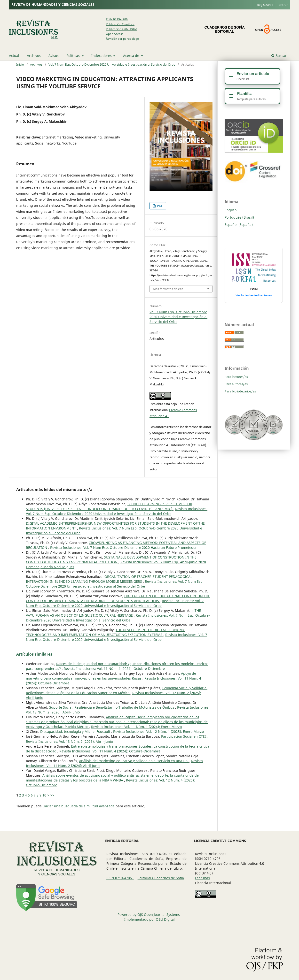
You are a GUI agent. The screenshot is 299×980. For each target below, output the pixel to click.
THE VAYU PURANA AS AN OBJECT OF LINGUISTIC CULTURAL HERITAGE (113, 613)
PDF (160, 206)
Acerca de (132, 56)
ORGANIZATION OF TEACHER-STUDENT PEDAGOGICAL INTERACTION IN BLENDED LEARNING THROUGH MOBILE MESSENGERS (109, 579)
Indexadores (102, 56)
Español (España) (239, 225)
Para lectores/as (236, 377)
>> (52, 795)
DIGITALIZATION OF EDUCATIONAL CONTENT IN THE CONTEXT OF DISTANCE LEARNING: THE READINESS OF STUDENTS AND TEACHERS (118, 598)
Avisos (54, 56)
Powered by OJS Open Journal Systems (149, 915)
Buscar (279, 56)
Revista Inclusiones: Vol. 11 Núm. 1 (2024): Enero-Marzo (136, 727)
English (231, 210)
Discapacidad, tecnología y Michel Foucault (76, 731)
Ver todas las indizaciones (254, 295)
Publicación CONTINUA (122, 29)
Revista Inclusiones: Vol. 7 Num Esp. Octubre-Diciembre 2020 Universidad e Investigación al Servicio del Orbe (117, 511)
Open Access (115, 34)
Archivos (34, 56)
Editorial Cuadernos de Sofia (161, 878)
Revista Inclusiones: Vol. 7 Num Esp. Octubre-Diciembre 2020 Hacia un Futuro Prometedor (123, 547)
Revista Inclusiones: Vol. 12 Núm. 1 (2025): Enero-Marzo (158, 731)
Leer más (202, 878)
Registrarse (265, 5)
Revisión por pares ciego (122, 39)
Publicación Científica (120, 24)
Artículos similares (34, 654)
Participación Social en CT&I (184, 736)
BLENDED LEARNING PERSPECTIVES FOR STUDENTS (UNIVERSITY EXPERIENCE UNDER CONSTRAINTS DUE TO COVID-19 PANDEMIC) (109, 506)
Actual (14, 56)
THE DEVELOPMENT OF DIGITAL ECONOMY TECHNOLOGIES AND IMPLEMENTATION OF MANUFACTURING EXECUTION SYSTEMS (105, 632)
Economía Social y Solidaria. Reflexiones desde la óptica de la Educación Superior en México (117, 690)
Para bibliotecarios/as (240, 391)
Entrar (283, 5)
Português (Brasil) (239, 217)
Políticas (74, 56)
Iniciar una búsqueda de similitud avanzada (79, 806)
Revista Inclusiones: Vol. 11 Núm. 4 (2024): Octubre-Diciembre (114, 669)
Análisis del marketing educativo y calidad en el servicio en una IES (134, 761)
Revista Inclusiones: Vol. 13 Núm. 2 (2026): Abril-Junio (69, 741)
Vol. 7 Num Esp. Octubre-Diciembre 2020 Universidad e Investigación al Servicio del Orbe (112, 64)
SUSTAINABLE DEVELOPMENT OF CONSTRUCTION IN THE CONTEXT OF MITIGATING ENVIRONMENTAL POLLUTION (111, 560)
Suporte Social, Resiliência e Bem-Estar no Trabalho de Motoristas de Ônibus (112, 707)
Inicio (20, 64)
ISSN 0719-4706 (117, 19)
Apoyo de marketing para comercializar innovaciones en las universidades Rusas (111, 676)
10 (44, 795)
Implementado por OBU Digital (149, 919)
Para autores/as (236, 384)
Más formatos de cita (168, 289)
